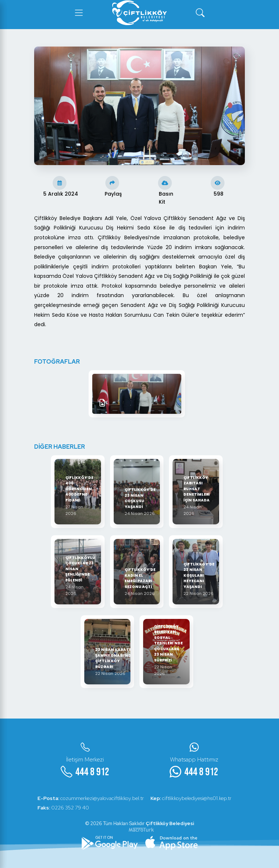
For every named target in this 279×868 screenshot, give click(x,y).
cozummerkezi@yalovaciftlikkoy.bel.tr (91, 798)
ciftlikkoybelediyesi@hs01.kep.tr (192, 798)
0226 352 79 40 (64, 808)
